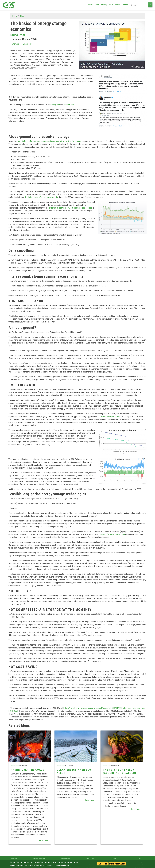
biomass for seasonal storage (112, 534)
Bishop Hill (55, 105)
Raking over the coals (28, 770)
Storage (15, 44)
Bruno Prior (18, 35)
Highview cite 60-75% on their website (42, 197)
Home (91, 5)
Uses (114, 859)
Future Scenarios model (111, 417)
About (117, 5)
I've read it (103, 864)
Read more (44, 841)
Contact (125, 5)
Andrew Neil (69, 105)
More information (117, 864)
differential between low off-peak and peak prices (70, 208)
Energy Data (106, 5)
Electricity (27, 44)
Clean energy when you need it (74, 771)
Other (140, 859)
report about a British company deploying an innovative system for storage (50, 141)
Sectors (14, 859)
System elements (39, 859)
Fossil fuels (90, 859)
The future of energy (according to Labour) (120, 771)
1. (9, 708)
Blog (97, 5)
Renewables (66, 859)
